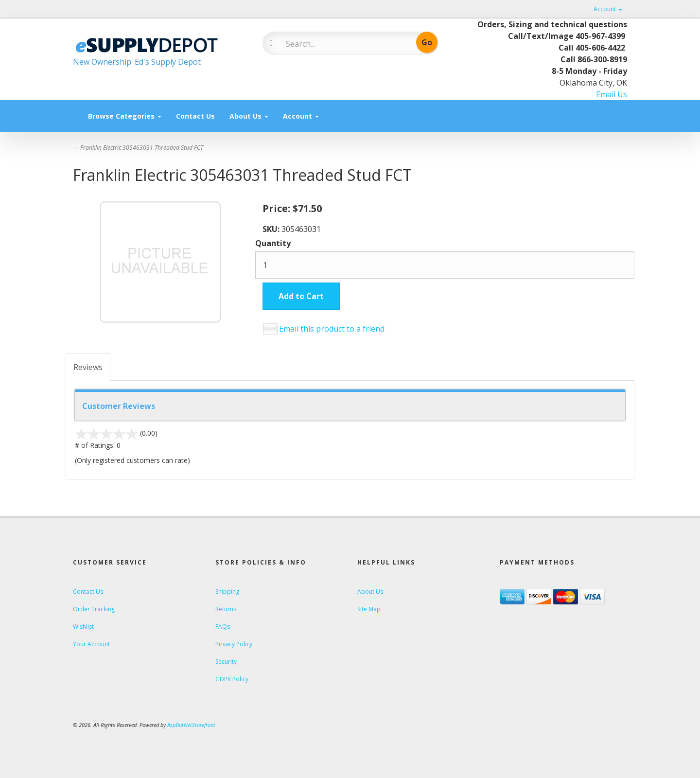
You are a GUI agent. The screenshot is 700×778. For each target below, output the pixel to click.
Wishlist (83, 627)
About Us (249, 116)
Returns (226, 609)
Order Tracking (94, 609)
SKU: (272, 229)
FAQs (223, 627)
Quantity (273, 243)
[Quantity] (445, 265)
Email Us (612, 94)
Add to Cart (301, 296)
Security (226, 662)
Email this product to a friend (332, 329)
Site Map (369, 609)
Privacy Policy (234, 644)
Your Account (91, 644)
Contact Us (195, 116)
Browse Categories (125, 116)
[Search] (343, 44)
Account (608, 9)
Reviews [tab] (88, 367)
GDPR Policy (232, 679)
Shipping (227, 592)
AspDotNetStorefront (191, 725)
